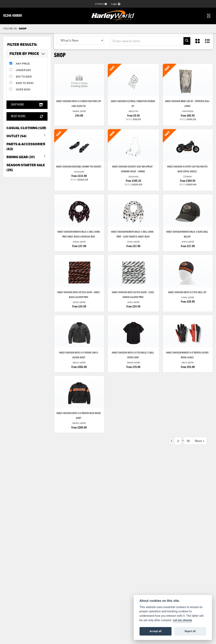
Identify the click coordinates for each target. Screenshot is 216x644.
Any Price (23, 64)
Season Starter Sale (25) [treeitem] (26, 167)
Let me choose (183, 620)
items (101, 4)
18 (188, 441)
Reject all (190, 631)
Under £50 (23, 70)
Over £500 (23, 89)
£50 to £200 (24, 76)
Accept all (156, 631)
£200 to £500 (25, 83)
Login (116, 4)
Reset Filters (27, 116)
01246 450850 (13, 16)
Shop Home (27, 105)
